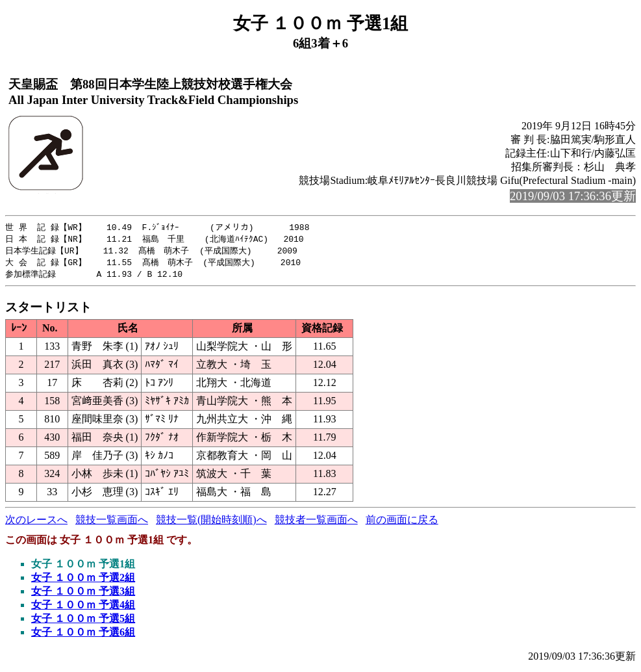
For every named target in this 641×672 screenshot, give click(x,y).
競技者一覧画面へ (316, 523)
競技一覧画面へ (112, 523)
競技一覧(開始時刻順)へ (211, 523)
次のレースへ (36, 523)
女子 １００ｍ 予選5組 (83, 622)
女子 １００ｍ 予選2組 (83, 581)
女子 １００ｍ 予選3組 (83, 594)
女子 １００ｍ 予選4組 (83, 608)
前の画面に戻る (402, 523)
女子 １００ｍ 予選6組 (83, 635)
